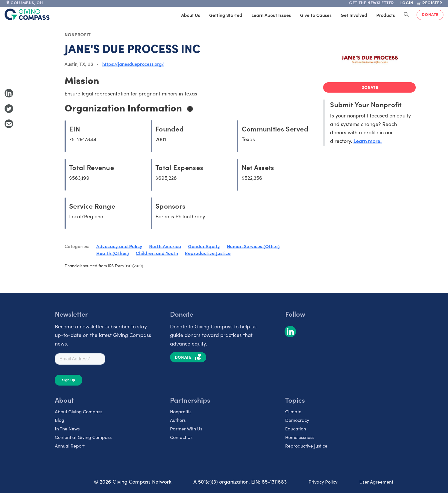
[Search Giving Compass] (406, 15)
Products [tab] (386, 15)
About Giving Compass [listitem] (79, 411)
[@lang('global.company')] (27, 14)
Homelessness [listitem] (300, 437)
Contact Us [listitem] (181, 437)
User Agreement (376, 482)
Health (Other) (113, 253)
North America (165, 246)
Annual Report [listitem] (70, 446)
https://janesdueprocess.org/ (133, 64)
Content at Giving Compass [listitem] (83, 437)
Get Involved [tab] (354, 15)
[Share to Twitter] (9, 109)
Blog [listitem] (60, 420)
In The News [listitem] (67, 428)
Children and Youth (157, 253)
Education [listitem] (296, 428)
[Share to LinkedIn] (9, 93)
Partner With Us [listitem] (186, 428)
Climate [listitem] (293, 411)
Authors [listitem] (178, 420)
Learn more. (368, 141)
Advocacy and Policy (119, 246)
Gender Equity (204, 246)
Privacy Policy (323, 482)
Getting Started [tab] (226, 15)
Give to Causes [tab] (316, 15)
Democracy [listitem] (297, 420)
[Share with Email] (9, 124)
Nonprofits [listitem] (181, 411)
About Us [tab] (191, 15)
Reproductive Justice (208, 253)
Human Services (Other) (253, 246)
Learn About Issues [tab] (271, 15)
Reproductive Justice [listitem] (306, 446)
